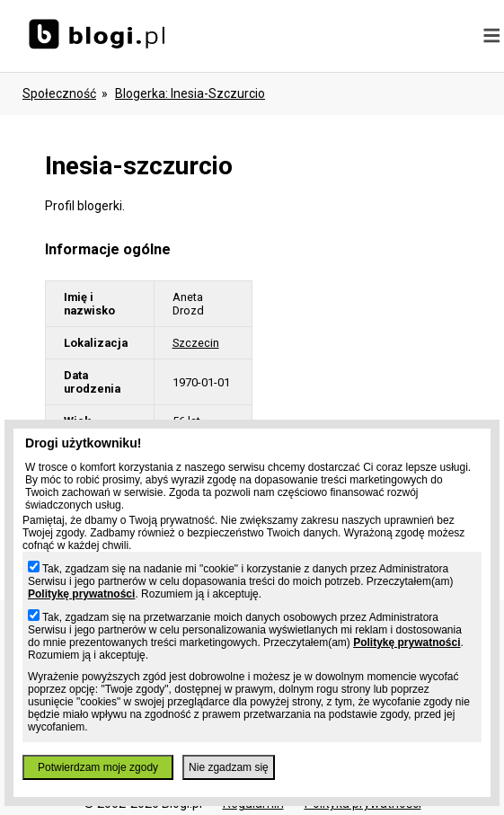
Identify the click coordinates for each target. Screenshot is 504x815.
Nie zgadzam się (229, 767)
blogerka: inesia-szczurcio (190, 93)
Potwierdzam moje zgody (98, 767)
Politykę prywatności (81, 594)
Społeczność (59, 93)
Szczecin (196, 343)
